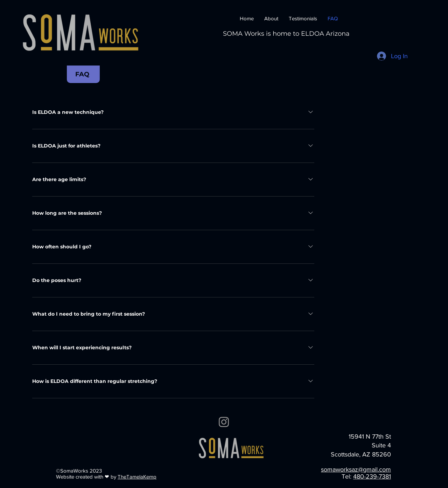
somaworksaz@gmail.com (356, 469)
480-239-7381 (372, 476)
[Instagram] (224, 422)
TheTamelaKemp (137, 477)
